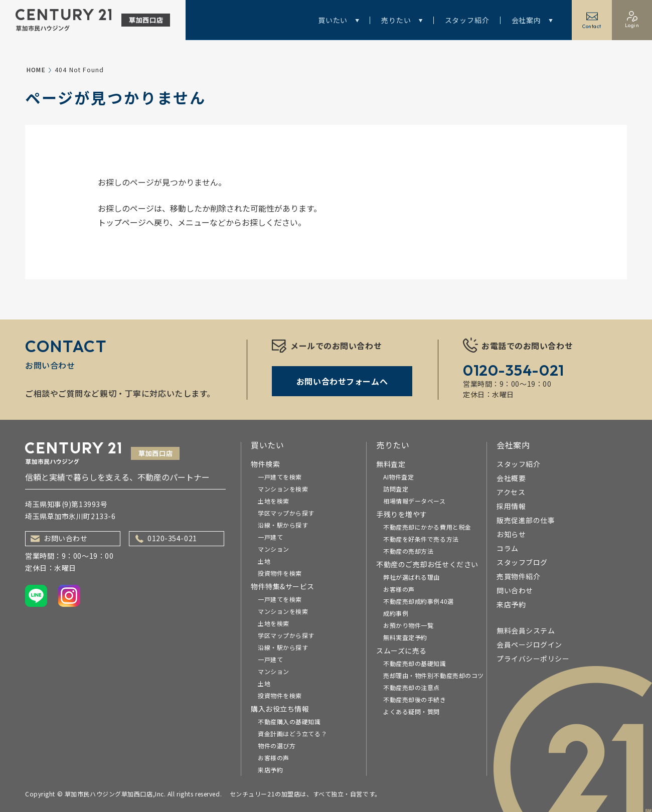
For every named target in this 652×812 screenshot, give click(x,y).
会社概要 (511, 478)
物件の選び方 (277, 746)
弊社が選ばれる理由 (412, 577)
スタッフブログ (522, 562)
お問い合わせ (59, 538)
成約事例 (396, 613)
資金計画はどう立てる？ (292, 734)
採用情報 (511, 506)
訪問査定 (396, 489)
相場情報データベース (415, 501)
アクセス (511, 492)
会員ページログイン (529, 644)
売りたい (402, 20)
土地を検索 (274, 501)
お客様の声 (274, 758)
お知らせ (511, 534)
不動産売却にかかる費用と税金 (427, 527)
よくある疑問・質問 (412, 711)
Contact (592, 20)
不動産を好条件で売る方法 (421, 539)
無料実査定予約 (405, 637)
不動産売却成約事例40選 (419, 601)
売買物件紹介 (518, 576)
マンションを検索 (283, 489)
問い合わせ (515, 590)
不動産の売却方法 (408, 551)
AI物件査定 (398, 477)
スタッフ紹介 (467, 20)
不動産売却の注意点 (412, 687)
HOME (36, 69)
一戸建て (270, 537)
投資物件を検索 (280, 573)
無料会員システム (526, 630)
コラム (508, 548)
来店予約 (270, 770)
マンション (274, 549)
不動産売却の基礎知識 (415, 663)
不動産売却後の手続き (415, 699)
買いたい (339, 20)
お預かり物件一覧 (408, 625)
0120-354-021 (166, 538)
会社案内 (532, 20)
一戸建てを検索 (280, 477)
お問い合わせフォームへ (342, 381)
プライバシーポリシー (533, 659)
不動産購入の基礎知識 (289, 721)
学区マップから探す (286, 513)
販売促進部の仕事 (526, 520)
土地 (264, 561)
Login (632, 20)
